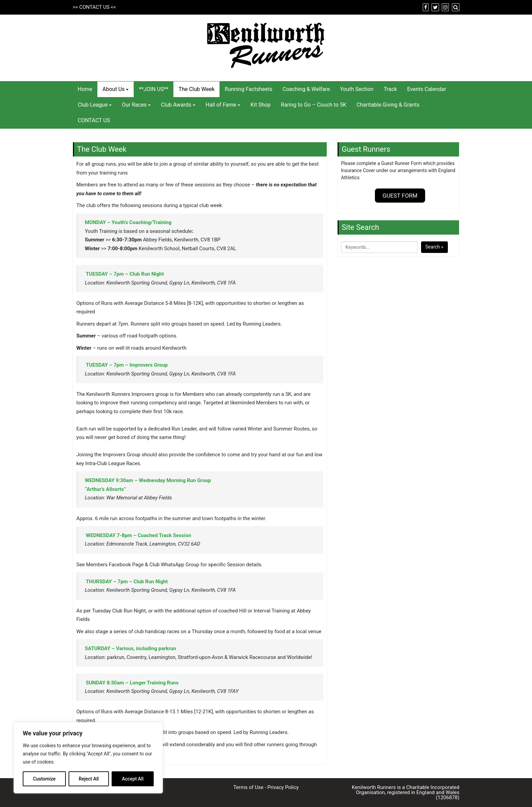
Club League (93, 105)
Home (85, 89)
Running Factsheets (248, 89)
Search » (434, 245)
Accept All (133, 779)
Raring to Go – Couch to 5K (314, 105)
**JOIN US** (154, 89)
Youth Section (357, 89)
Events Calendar (427, 89)
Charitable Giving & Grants (388, 105)
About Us (113, 89)
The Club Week (196, 89)
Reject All (89, 779)
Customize (44, 779)
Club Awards (176, 105)
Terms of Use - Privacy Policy (266, 787)
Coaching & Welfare (306, 89)
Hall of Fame (221, 105)
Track (390, 89)
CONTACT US (94, 7)
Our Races (134, 105)
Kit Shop (261, 105)
